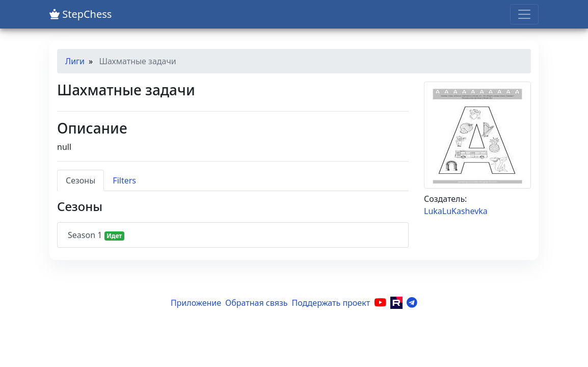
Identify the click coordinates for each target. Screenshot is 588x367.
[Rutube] (396, 303)
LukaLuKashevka (456, 211)
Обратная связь (256, 303)
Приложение (196, 303)
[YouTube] (380, 303)
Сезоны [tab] (81, 180)
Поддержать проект (331, 303)
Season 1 (96, 235)
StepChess (81, 14)
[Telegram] (412, 303)
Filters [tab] (124, 180)
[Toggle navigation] (524, 14)
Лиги (75, 61)
